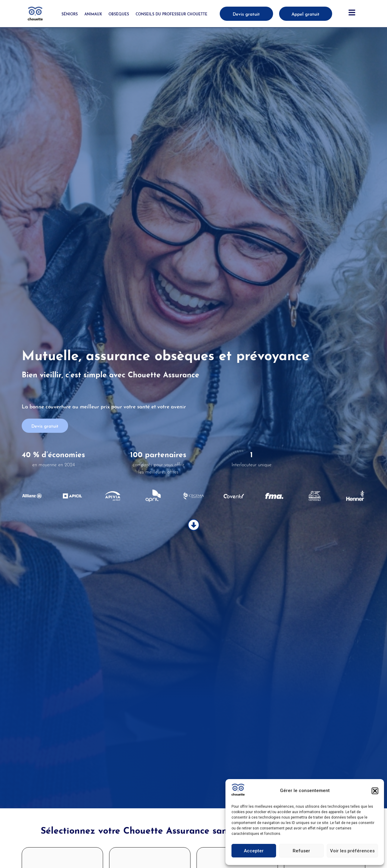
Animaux (93, 14)
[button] (375, 791)
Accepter (254, 851)
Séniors (70, 14)
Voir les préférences (352, 851)
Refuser (301, 851)
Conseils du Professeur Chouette (171, 14)
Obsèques (119, 14)
